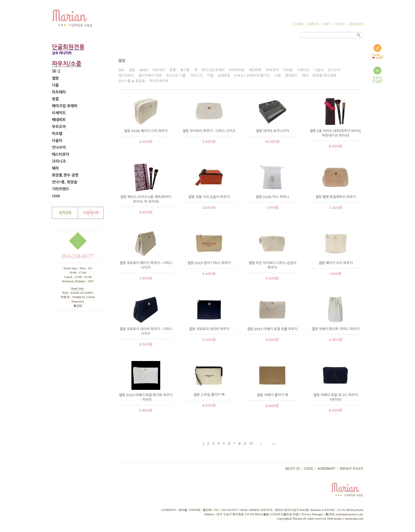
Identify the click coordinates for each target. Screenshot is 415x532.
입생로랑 (224, 76)
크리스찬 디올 (176, 76)
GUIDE (308, 469)
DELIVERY (356, 24)
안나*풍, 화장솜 (65, 182)
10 (251, 443)
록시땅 (185, 70)
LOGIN (298, 24)
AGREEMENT (326, 469)
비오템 (57, 134)
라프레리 (59, 92)
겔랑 (55, 78)
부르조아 (59, 127)
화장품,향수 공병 (65, 175)
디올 (55, 85)
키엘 (210, 76)
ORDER (340, 24)
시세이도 (59, 113)
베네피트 (59, 120)
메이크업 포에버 (65, 106)
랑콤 (55, 99)
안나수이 (59, 147)
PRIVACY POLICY (351, 469)
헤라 (55, 168)
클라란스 (291, 76)
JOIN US (313, 24)
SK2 (121, 70)
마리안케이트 (159, 81)
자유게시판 (91, 213)
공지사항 (65, 213)
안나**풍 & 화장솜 (132, 81)
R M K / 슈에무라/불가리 (252, 76)
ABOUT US (292, 469)
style (56, 196)
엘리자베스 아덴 (150, 76)
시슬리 (57, 141)
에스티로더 (61, 154)
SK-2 (56, 71)
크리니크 (59, 161)
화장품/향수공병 (325, 76)
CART (327, 24)
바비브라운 (237, 70)
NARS (144, 70)
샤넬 (278, 76)
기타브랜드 (61, 189)
